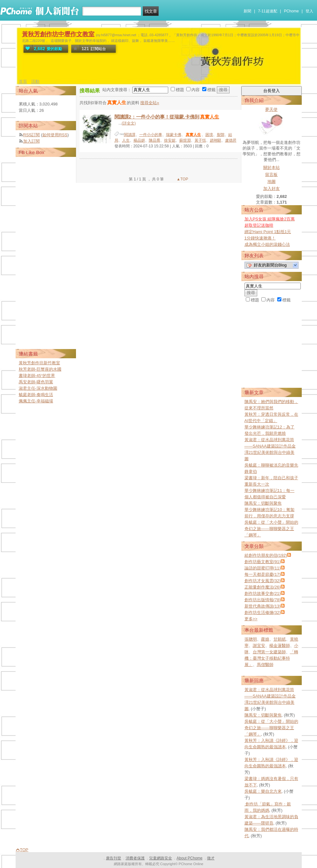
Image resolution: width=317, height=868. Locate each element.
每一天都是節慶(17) (263, 574)
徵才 (211, 858)
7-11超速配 (268, 11)
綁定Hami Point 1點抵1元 (268, 232)
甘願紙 (280, 639)
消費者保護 (135, 858)
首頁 (23, 81)
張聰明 (251, 639)
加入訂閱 (31, 141)
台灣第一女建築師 (269, 652)
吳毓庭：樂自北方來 (263, 791)
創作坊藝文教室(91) (263, 562)
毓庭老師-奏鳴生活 (36, 395)
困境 (209, 135)
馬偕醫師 (265, 665)
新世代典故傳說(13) (263, 606)
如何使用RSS (55, 135)
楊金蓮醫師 (280, 646)
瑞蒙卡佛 (174, 135)
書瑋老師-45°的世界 (37, 376)
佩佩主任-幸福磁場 (36, 401)
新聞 (247, 11)
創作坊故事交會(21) (263, 593)
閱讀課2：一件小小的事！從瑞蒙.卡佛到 (167, 117)
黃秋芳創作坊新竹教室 (39, 363)
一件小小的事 (151, 135)
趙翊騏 (216, 140)
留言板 (271, 175)
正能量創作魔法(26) (263, 587)
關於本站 (272, 168)
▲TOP (182, 179)
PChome (291, 11)
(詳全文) (129, 123)
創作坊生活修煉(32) (263, 612)
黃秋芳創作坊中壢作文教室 (58, 34)
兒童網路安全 (161, 858)
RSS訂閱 (32, 135)
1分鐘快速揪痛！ (260, 238)
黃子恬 (200, 140)
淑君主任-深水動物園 (38, 388)
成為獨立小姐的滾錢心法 (267, 244)
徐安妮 (170, 140)
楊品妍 (139, 140)
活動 (35, 81)
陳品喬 (155, 140)
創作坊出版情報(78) (263, 600)
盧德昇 (231, 140)
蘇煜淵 (185, 140)
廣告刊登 (114, 858)
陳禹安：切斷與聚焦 (263, 503)
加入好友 (272, 188)
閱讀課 (130, 135)
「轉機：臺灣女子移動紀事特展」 (271, 658)
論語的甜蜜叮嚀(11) (263, 568)
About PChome (189, 858)
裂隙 (221, 135)
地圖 (272, 182)
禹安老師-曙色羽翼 (36, 382)
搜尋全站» (150, 103)
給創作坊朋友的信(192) (266, 555)
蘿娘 (265, 639)
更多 (251, 619)
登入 (309, 11)
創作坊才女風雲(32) (263, 581)
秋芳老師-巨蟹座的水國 (40, 369)
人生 (126, 140)
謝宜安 (259, 646)
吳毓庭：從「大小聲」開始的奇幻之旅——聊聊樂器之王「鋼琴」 (271, 529)
